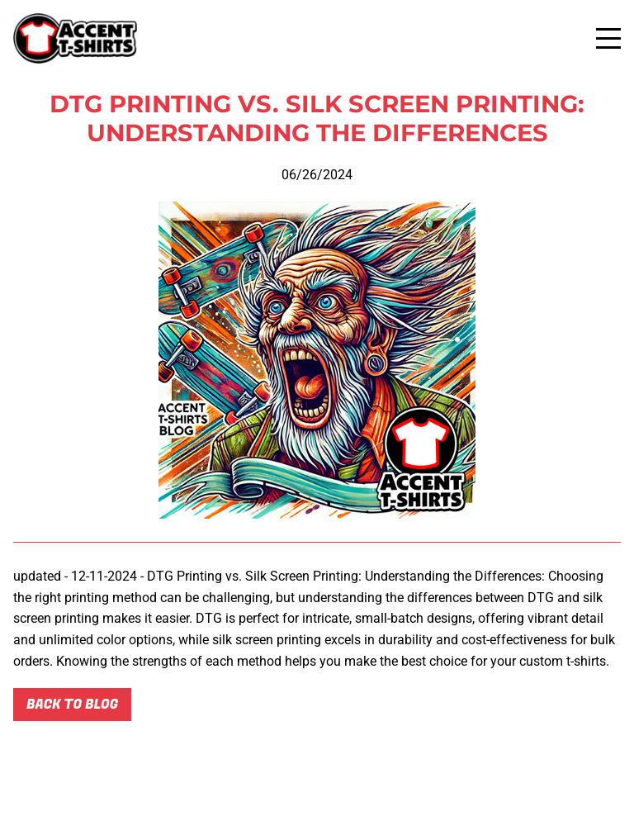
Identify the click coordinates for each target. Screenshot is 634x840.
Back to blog (72, 705)
